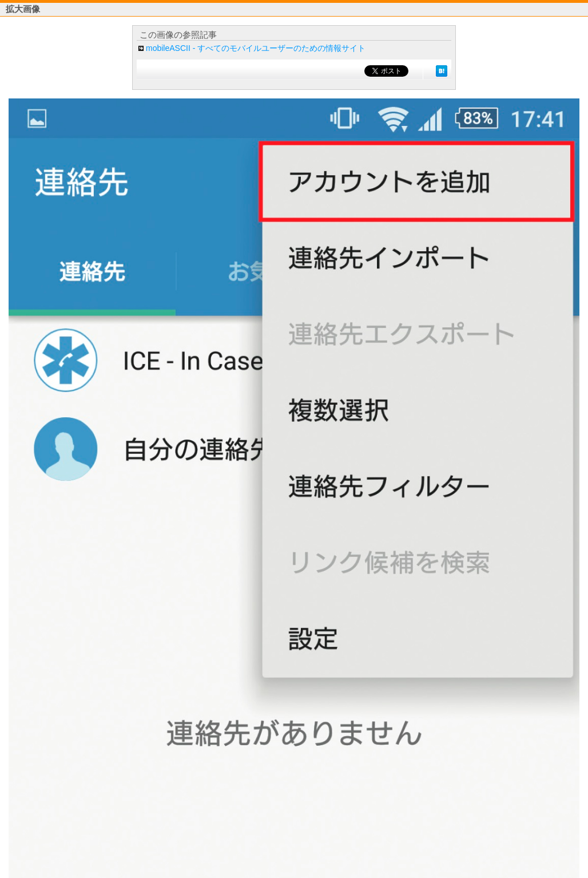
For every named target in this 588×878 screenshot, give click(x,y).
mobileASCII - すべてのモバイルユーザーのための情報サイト (256, 48)
